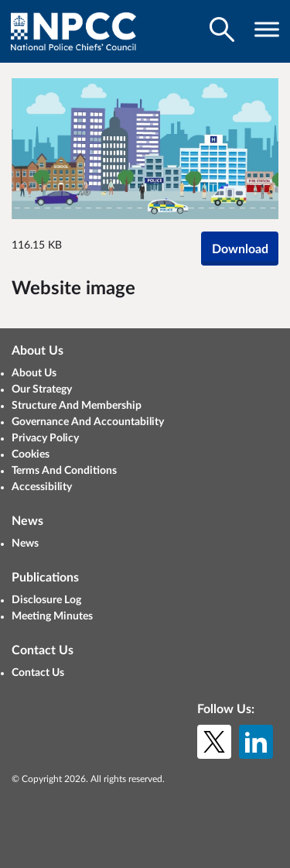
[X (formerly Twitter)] (214, 742)
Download (240, 249)
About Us (34, 373)
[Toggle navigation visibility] (267, 29)
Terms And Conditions (64, 471)
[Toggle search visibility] (222, 29)
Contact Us (38, 673)
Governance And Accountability (88, 422)
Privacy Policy (45, 438)
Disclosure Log (46, 600)
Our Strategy (42, 389)
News (25, 544)
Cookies (31, 455)
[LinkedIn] (256, 742)
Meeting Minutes (52, 616)
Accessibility (42, 487)
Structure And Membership (77, 406)
